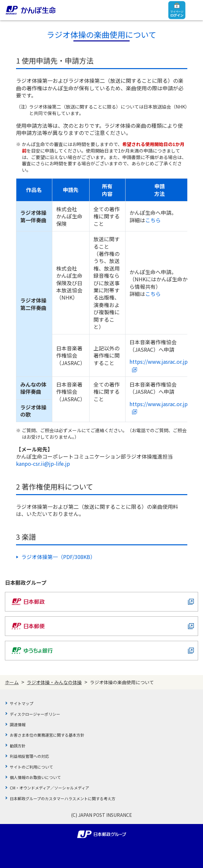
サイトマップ (22, 703)
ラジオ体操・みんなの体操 (54, 682)
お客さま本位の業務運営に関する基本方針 (47, 735)
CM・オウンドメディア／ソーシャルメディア (50, 788)
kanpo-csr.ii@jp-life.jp (43, 463)
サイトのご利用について (31, 767)
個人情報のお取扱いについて (35, 777)
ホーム (12, 682)
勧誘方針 (18, 746)
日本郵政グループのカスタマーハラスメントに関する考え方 (63, 798)
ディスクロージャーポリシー (35, 714)
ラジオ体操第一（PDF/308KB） (58, 557)
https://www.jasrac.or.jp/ (160, 365)
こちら (153, 220)
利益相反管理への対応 (29, 756)
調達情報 (18, 724)
